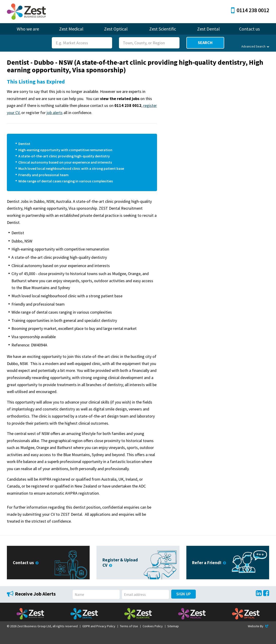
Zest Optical (116, 29)
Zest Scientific (163, 29)
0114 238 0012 (250, 10)
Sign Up (184, 594)
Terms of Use (129, 626)
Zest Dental (208, 29)
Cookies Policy (153, 626)
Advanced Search (255, 46)
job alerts (55, 113)
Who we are (28, 29)
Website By (258, 626)
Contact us (249, 29)
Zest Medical (71, 29)
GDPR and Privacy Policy (99, 626)
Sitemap (173, 626)
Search (205, 43)
